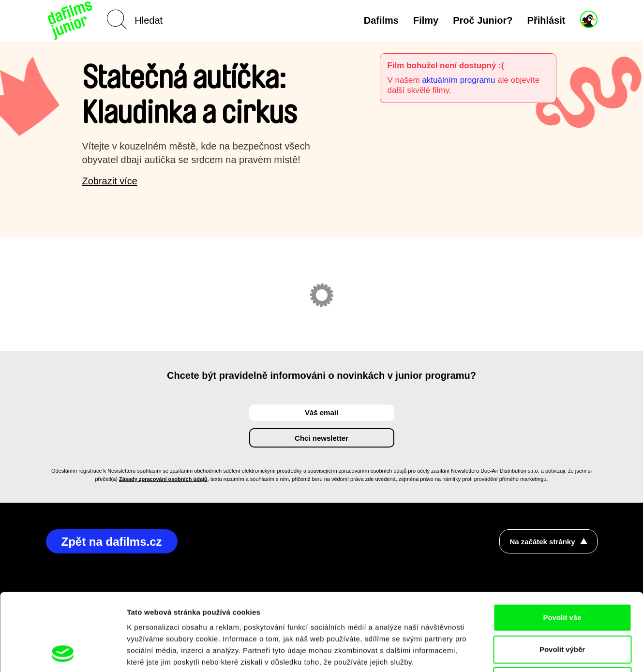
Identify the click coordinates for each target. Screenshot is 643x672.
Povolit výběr (562, 577)
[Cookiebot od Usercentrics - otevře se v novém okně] (63, 653)
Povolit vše (562, 545)
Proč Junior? (483, 20)
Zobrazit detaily (511, 653)
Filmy (426, 20)
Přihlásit (546, 20)
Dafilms (381, 20)
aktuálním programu (458, 80)
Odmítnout (562, 608)
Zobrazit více (110, 181)
